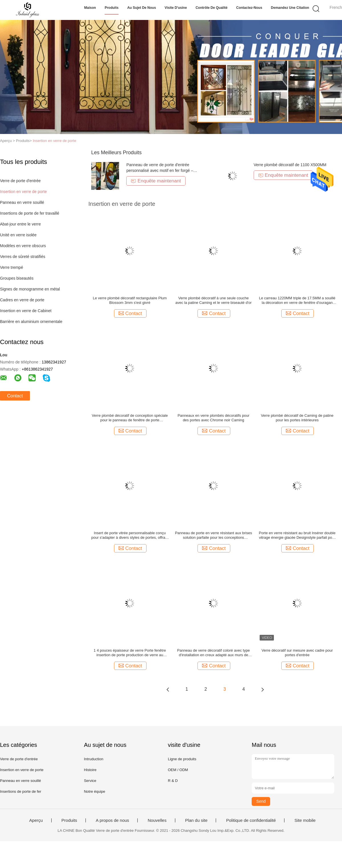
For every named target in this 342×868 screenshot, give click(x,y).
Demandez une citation (290, 8)
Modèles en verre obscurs (23, 246)
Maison (90, 8)
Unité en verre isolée (18, 235)
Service (90, 781)
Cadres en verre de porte (22, 300)
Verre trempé (12, 267)
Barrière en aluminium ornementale (31, 322)
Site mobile (305, 820)
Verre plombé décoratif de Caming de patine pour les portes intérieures (297, 418)
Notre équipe (94, 791)
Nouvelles (157, 820)
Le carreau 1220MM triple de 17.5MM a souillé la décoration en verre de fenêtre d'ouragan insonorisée (297, 300)
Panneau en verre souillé (22, 202)
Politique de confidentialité (251, 820)
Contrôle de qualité (211, 8)
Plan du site (196, 820)
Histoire (90, 770)
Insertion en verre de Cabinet (26, 311)
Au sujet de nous (142, 8)
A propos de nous (112, 820)
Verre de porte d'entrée (20, 181)
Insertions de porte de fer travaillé (30, 213)
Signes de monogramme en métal (30, 289)
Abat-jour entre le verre (20, 224)
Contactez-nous (249, 8)
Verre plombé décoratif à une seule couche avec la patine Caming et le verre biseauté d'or (213, 300)
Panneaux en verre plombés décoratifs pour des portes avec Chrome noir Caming (213, 418)
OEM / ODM (178, 770)
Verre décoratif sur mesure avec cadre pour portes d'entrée (297, 653)
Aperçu (36, 820)
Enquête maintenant (156, 181)
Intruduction (93, 759)
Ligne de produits (182, 759)
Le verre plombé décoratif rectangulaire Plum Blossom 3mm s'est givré (130, 300)
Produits (112, 8)
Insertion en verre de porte (54, 141)
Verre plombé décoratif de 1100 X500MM (290, 165)
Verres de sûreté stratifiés (23, 257)
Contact (15, 396)
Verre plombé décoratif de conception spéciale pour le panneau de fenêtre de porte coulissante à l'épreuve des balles (130, 418)
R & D (173, 781)
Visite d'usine (176, 8)
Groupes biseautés (17, 278)
